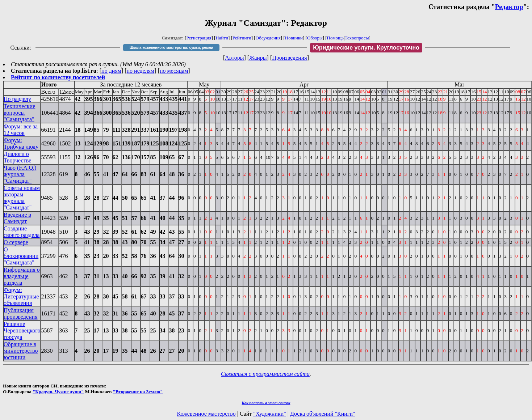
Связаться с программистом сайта (265, 374)
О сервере (16, 242)
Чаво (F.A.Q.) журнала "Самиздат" (20, 174)
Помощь (335, 38)
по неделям (141, 71)
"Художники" (269, 414)
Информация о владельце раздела (22, 276)
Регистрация (199, 38)
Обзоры (315, 38)
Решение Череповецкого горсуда (22, 330)
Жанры (258, 58)
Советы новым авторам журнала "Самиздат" (22, 198)
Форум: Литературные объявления (21, 296)
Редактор (509, 7)
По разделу (17, 99)
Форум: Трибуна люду (21, 143)
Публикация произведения (21, 313)
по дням (111, 71)
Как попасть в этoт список (266, 403)
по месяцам (174, 71)
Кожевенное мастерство (206, 414)
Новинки (294, 38)
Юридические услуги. (366, 48)
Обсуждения (268, 38)
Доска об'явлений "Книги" (323, 414)
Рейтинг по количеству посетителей (58, 77)
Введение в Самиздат (17, 218)
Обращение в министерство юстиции (21, 351)
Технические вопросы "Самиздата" (19, 113)
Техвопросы (357, 38)
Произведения (290, 58)
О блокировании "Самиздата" (21, 256)
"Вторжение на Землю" (138, 392)
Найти (222, 38)
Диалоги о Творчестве (17, 157)
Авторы (234, 58)
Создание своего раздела (22, 232)
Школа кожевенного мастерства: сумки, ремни (171, 48)
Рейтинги (242, 38)
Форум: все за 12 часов (21, 130)
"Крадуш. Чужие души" (58, 392)
